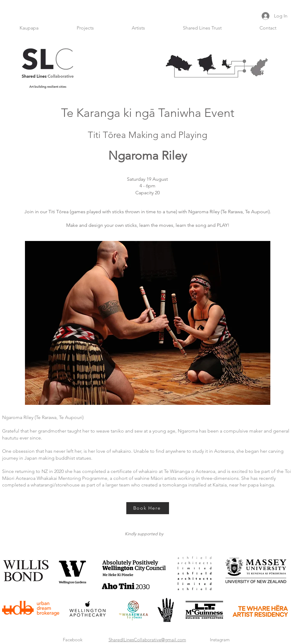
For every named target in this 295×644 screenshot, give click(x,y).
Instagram (220, 640)
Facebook (73, 640)
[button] (85, 28)
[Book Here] (148, 508)
